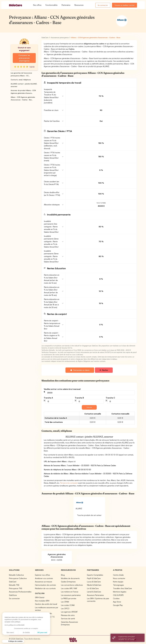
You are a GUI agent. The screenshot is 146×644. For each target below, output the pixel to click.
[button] (13, 641)
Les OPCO (65, 608)
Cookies (116, 598)
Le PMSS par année (69, 598)
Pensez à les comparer (69, 483)
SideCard (13, 582)
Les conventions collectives (72, 585)
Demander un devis (80, 370)
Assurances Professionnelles (20, 592)
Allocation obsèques (52, 205)
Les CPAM (65, 602)
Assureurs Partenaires (95, 595)
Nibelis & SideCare (94, 585)
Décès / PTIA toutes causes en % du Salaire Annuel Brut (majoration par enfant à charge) (52, 170)
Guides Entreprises (68, 582)
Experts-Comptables (95, 575)
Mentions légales (120, 592)
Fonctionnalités (51, 5)
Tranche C (110, 398)
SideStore (13, 595)
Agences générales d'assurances (57, 556)
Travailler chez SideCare (122, 588)
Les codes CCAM (68, 605)
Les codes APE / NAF (69, 588)
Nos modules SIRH (42, 601)
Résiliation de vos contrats (45, 588)
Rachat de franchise (52, 121)
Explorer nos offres (42, 575)
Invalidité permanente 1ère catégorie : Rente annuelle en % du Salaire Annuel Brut (51, 227)
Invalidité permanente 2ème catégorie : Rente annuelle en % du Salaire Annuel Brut (51, 241)
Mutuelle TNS (14, 585)
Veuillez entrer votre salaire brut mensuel (62, 389)
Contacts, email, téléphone (21, 80)
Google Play (118, 605)
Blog (63, 575)
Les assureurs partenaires (71, 595)
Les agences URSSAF (69, 612)
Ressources (79, 5)
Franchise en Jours (51, 110)
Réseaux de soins (68, 615)
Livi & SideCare (93, 588)
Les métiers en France (70, 592)
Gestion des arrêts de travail (46, 604)
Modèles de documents (70, 578)
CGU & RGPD (118, 595)
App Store (117, 602)
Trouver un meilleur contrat (124, 5)
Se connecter (103, 5)
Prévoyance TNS (16, 588)
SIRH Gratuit (40, 597)
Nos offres (37, 5)
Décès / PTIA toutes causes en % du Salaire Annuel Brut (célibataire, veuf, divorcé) (52, 143)
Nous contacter (119, 578)
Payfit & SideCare (94, 578)
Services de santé (68, 619)
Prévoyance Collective (18, 578)
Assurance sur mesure (44, 582)
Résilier (104, 370)
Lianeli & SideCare (94, 592)
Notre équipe (118, 582)
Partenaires (66, 5)
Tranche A (48, 398)
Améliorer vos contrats (44, 578)
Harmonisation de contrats (45, 585)
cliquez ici (72, 461)
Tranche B (79, 398)
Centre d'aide (118, 575)
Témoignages (118, 585)
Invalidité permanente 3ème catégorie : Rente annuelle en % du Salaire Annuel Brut (51, 256)
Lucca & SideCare (94, 582)
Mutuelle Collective (16, 575)
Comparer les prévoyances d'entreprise (24, 58)
